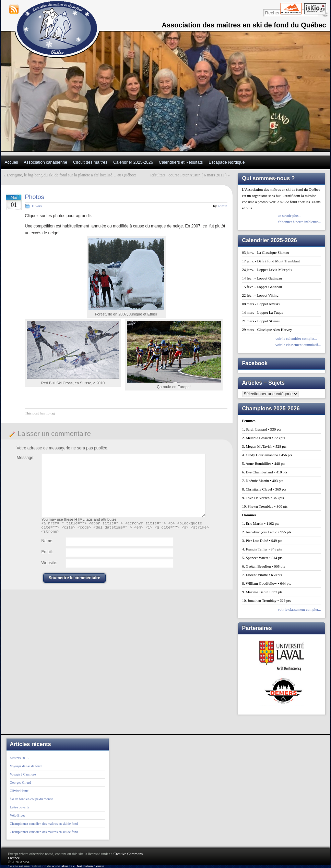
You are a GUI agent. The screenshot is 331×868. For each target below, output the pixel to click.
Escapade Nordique (227, 162)
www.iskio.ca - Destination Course (78, 866)
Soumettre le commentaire (75, 581)
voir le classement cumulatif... (298, 345)
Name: (48, 544)
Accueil (11, 162)
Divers (37, 206)
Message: (26, 458)
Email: (47, 555)
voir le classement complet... (299, 609)
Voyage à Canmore (23, 774)
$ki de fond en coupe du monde (32, 799)
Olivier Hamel (20, 791)
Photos (35, 197)
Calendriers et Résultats (181, 162)
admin (223, 206)
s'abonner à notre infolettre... (299, 222)
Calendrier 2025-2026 (133, 162)
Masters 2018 (19, 758)
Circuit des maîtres (90, 162)
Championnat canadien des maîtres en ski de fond (44, 824)
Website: (49, 566)
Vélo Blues (18, 815)
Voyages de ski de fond (26, 766)
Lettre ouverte (20, 807)
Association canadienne (45, 162)
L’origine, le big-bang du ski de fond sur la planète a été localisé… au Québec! (72, 175)
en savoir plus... (290, 215)
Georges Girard (21, 783)
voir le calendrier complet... (296, 338)
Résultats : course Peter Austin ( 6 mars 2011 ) (188, 175)
